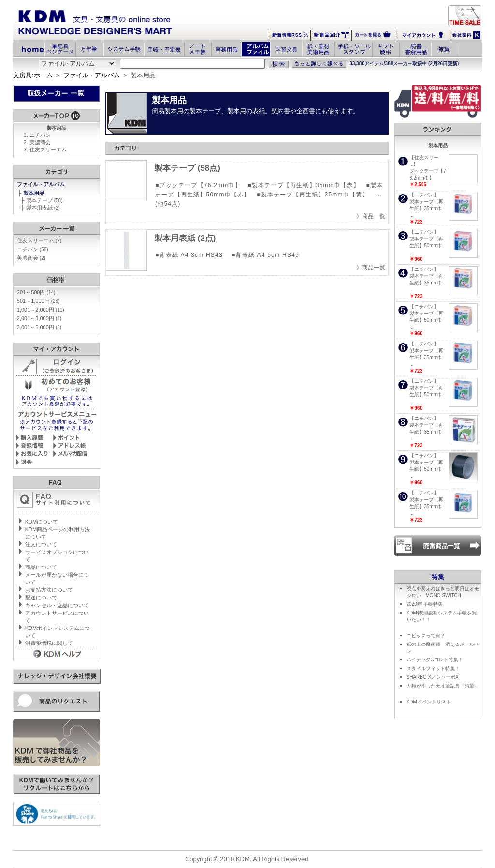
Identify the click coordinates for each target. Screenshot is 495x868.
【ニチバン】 (424, 195)
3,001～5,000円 (39, 327)
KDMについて (42, 522)
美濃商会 (40, 142)
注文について (41, 544)
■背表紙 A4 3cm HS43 (190, 255)
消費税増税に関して (49, 643)
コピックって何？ (426, 636)
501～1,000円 (38, 301)
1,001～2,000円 (41, 310)
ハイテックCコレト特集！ (435, 660)
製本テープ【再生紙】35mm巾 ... (426, 208)
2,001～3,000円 (39, 318)
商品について (41, 567)
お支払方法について (49, 590)
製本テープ (44, 200)
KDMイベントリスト (429, 702)
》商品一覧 (371, 216)
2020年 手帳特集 (425, 604)
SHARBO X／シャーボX (433, 677)
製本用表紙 (43, 208)
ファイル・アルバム (92, 75)
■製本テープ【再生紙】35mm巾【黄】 (313, 195)
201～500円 (36, 292)
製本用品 (35, 193)
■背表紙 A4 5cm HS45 (265, 255)
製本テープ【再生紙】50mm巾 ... (426, 246)
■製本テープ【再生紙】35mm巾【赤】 (303, 185)
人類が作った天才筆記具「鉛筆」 (443, 686)
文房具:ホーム (33, 75)
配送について (41, 598)
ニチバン (40, 135)
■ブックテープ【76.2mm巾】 (198, 185)
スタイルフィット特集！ (433, 668)
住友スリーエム (48, 150)
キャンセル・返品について (57, 605)
